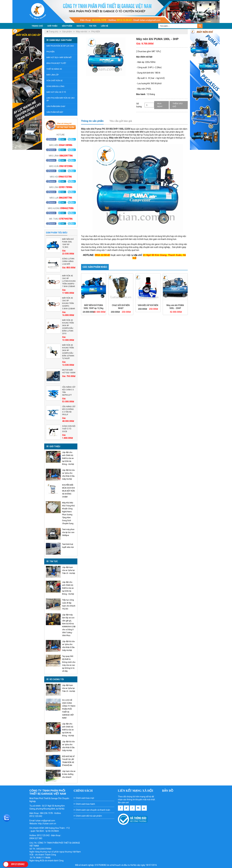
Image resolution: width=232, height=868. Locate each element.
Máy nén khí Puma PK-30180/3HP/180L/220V (106, 129)
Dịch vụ (81, 26)
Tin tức (93, 26)
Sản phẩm (67, 26)
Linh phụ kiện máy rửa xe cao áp (61, 99)
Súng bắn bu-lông (55, 86)
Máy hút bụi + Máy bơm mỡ (59, 57)
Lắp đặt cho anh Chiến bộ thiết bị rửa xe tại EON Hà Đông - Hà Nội (68, 458)
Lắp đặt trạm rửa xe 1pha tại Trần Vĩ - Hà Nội (69, 570)
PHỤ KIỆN (96, 32)
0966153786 (65, 177)
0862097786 (66, 156)
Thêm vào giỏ (178, 105)
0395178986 (66, 187)
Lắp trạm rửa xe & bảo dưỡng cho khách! (69, 774)
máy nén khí (136, 132)
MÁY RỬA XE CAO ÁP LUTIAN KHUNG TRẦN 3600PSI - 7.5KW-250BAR (69, 281)
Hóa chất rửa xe (55, 81)
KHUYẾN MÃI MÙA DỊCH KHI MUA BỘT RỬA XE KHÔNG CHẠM (68, 491)
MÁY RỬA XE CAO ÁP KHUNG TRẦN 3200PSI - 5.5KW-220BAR (69, 303)
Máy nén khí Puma (119, 138)
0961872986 (66, 166)
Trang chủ (37, 26)
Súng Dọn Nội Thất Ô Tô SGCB (69, 429)
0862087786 (65, 198)
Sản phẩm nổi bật (55, 112)
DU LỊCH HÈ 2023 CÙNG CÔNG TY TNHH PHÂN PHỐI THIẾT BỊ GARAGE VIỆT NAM (69, 709)
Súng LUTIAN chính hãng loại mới (68, 261)
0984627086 (67, 208)
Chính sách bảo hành (85, 804)
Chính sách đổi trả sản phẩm (89, 816)
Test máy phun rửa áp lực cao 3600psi (68, 532)
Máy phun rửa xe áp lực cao (60, 46)
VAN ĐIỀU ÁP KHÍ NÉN (148, 305)
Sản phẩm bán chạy (56, 106)
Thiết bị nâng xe (54, 69)
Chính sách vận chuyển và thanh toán (93, 810)
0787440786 (66, 219)
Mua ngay (160, 105)
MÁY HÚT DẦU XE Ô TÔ (56, 92)
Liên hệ (104, 26)
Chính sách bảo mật (85, 798)
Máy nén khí (82, 32)
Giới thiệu (52, 26)
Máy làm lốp (53, 75)
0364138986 (66, 145)
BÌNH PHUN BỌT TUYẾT (56, 63)
